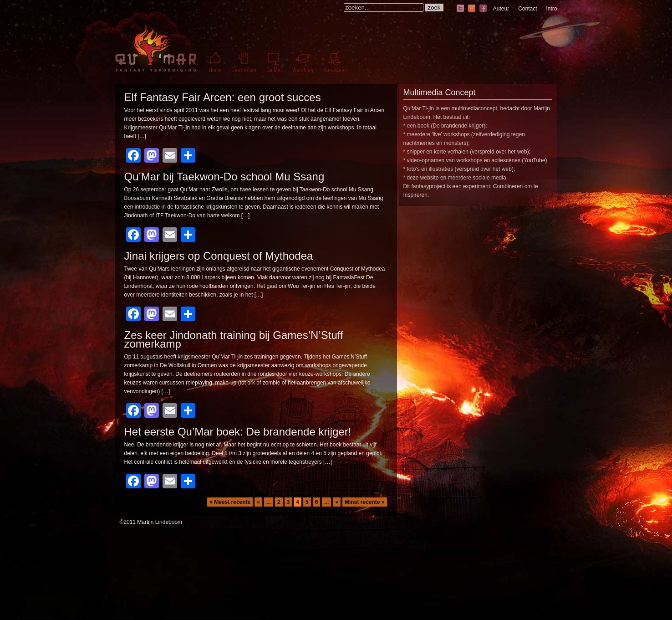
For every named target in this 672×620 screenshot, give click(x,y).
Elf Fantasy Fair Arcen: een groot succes (223, 97)
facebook (483, 9)
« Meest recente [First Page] (230, 502)
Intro (551, 9)
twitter (460, 9)
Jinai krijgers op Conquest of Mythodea (219, 256)
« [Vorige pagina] (258, 502)
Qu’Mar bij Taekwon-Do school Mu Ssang (224, 177)
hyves (472, 9)
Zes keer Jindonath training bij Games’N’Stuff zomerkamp (234, 339)
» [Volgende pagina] (337, 502)
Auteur (501, 9)
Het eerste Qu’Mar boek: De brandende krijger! (238, 432)
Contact (527, 9)
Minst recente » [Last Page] (364, 502)
